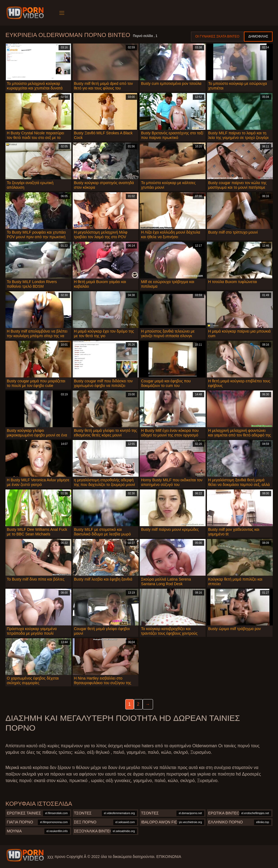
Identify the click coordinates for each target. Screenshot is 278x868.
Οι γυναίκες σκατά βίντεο (217, 36)
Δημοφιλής (258, 36)
